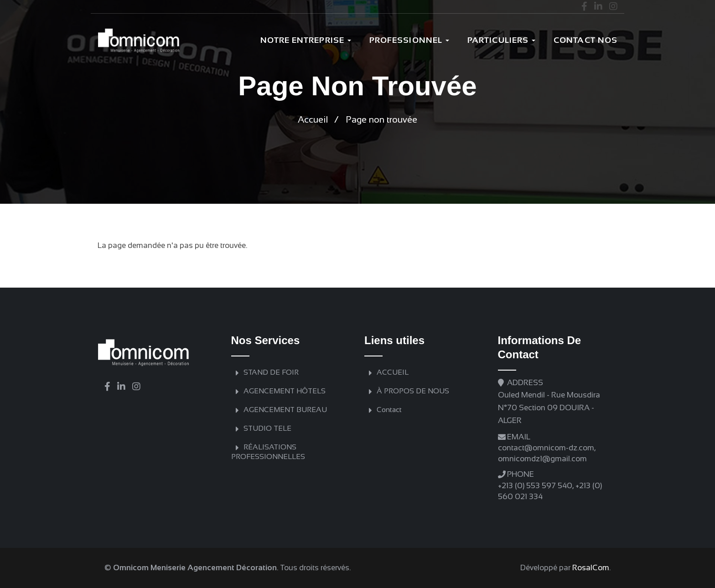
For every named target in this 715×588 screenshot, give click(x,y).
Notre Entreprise (306, 40)
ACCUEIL (393, 372)
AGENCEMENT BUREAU (285, 410)
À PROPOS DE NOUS (413, 391)
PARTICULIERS (501, 40)
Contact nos (585, 40)
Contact (389, 410)
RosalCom (591, 568)
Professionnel (409, 40)
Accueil (313, 119)
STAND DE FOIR (271, 372)
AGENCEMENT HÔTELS (285, 391)
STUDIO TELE (267, 428)
